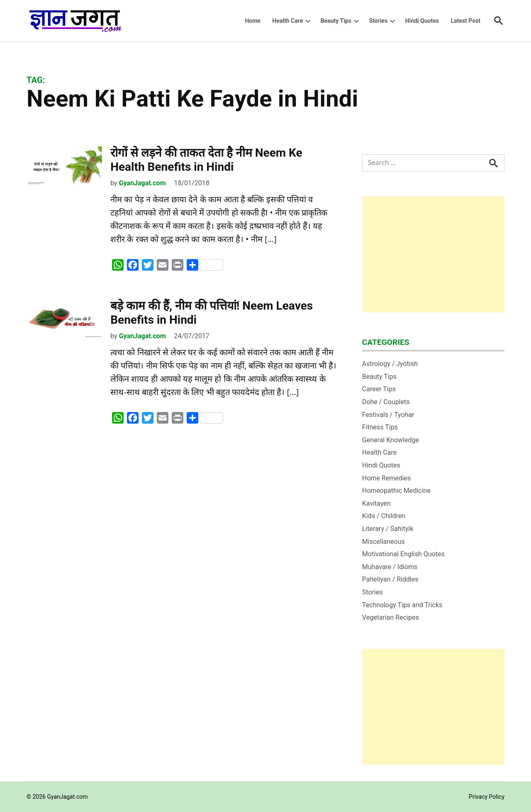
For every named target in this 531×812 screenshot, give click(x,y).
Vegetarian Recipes (391, 617)
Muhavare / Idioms (390, 567)
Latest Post (465, 21)
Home (252, 21)
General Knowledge (391, 440)
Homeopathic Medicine (396, 491)
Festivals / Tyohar (388, 415)
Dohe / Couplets (386, 402)
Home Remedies (387, 478)
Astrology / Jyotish (390, 364)
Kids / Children (384, 516)
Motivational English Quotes (403, 554)
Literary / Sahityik (388, 529)
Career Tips (379, 389)
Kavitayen (376, 503)
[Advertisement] (433, 255)
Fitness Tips (380, 427)
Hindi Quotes (422, 21)
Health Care (287, 21)
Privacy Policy (487, 797)
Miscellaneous (384, 542)
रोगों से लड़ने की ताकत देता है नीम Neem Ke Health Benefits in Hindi (206, 160)
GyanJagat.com (142, 183)
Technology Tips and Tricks (402, 605)
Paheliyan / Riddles (390, 579)
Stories (378, 21)
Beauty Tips (336, 21)
